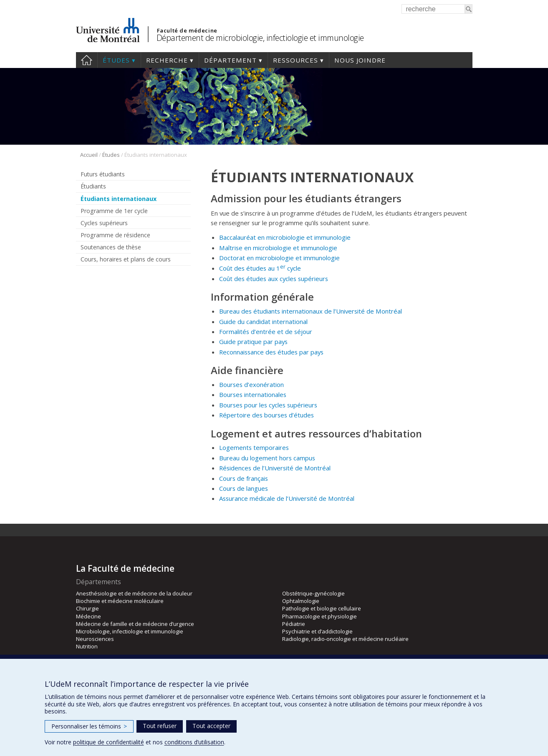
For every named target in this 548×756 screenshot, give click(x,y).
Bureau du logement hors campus (267, 458)
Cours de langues (244, 488)
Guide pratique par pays (253, 342)
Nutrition (87, 646)
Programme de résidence (115, 235)
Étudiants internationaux (119, 199)
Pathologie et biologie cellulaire (322, 608)
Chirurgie (87, 608)
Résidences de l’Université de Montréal (275, 468)
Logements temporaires (254, 447)
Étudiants (93, 186)
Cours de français (244, 478)
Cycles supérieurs (104, 223)
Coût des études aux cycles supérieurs (274, 279)
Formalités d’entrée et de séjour (266, 332)
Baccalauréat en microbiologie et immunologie (286, 237)
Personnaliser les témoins (89, 726)
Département (230, 60)
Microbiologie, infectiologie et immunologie (130, 631)
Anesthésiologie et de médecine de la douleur (134, 593)
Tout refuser (160, 726)
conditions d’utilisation (194, 742)
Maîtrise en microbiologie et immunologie (278, 248)
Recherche (167, 60)
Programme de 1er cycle (114, 211)
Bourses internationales (253, 394)
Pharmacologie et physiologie (319, 616)
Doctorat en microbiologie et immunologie (279, 258)
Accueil (87, 60)
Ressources (295, 60)
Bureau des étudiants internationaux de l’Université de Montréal (311, 311)
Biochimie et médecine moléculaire (120, 601)
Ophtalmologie (301, 601)
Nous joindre (360, 60)
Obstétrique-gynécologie (313, 593)
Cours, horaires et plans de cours (126, 259)
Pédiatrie (294, 624)
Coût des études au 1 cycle (261, 268)
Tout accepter (211, 726)
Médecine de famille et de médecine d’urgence (135, 624)
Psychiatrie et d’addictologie (317, 631)
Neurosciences (95, 639)
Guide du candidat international (263, 321)
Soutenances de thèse (111, 247)
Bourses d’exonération (251, 384)
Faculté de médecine (187, 30)
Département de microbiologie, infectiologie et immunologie (260, 38)
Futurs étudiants (103, 174)
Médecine (88, 616)
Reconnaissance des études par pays (271, 352)
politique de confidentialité (109, 742)
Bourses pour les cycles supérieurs (268, 405)
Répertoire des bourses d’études (266, 415)
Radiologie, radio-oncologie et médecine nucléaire (345, 639)
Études (116, 60)
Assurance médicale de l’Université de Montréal (287, 498)
